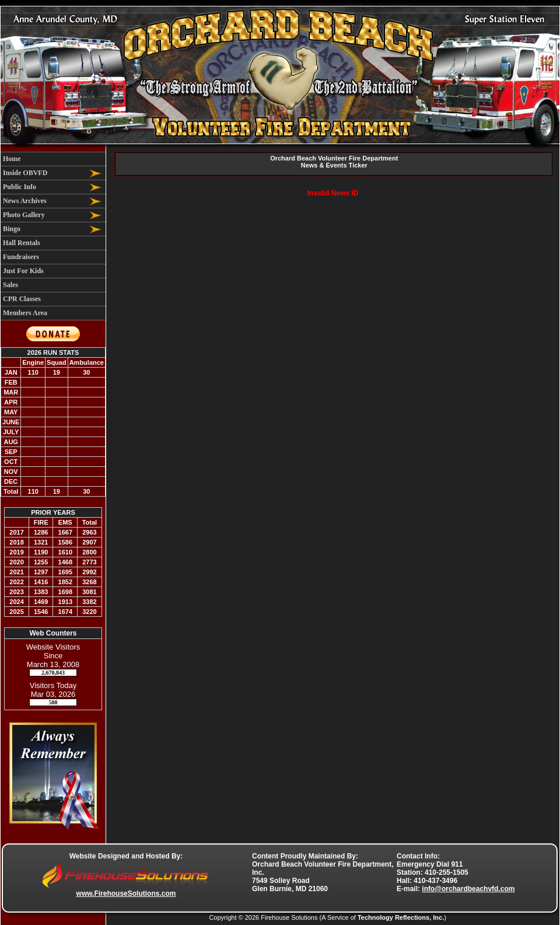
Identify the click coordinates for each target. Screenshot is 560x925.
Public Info (20, 187)
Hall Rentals (22, 243)
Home (12, 159)
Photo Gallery (24, 215)
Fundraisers (21, 257)
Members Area (25, 313)
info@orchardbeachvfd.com (468, 889)
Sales (10, 285)
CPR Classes (22, 299)
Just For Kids (23, 271)
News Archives (25, 201)
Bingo (12, 229)
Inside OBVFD (25, 173)
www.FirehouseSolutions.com (126, 893)
